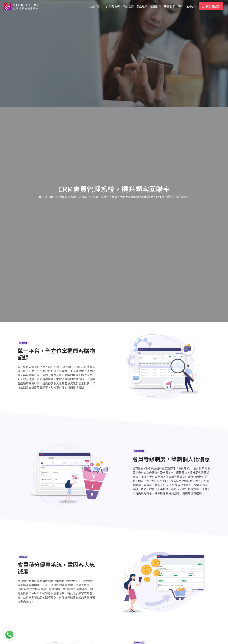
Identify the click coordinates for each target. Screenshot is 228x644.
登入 (181, 6)
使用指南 (156, 6)
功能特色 (96, 6)
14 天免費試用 (211, 6)
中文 (192, 6)
